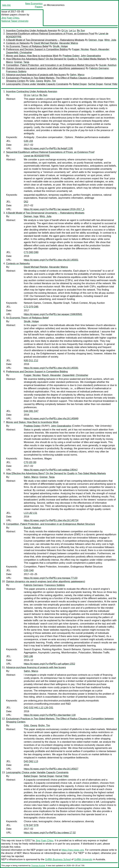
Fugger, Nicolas (80, 49)
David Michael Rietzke (46, 43)
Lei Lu (72, 31)
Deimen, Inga (96, 40)
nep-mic (6, 5)
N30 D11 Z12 (31, 360)
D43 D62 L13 (31, 761)
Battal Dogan (80, 84)
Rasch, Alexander (100, 49)
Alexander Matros (69, 43)
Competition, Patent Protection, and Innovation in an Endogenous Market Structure (50, 65)
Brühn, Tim (50, 81)
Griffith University (83, 859)
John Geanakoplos (91, 56)
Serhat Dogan (95, 84)
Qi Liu (64, 31)
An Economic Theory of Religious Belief (27, 46)
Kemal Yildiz (111, 84)
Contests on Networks (18, 43)
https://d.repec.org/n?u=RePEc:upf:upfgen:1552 (49, 664)
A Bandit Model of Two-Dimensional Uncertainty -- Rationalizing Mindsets (45, 40)
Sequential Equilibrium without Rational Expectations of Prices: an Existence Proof (50, 34)
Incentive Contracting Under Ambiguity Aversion (32, 31)
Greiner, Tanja (22, 62)
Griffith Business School (58, 859)
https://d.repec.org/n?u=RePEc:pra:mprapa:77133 (51, 578)
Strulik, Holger (60, 46)
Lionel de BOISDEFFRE (37, 156)
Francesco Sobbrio (16, 71)
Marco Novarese (32, 853)
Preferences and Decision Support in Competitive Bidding (37, 49)
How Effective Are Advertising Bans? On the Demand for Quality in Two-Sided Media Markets (56, 59)
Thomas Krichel (38, 865)
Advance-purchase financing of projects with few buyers (36, 75)
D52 (26, 202)
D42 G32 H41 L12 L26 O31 (39, 708)
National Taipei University (15, 21)
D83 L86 (28, 656)
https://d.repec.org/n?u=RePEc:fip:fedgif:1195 (48, 148)
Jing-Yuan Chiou (10, 18)
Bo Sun (81, 31)
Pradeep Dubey (71, 56)
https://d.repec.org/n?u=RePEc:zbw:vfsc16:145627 (51, 769)
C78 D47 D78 (31, 825)
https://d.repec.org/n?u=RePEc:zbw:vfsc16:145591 (51, 368)
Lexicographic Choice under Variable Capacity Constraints (37, 84)
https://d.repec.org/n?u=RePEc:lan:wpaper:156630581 (53, 314)
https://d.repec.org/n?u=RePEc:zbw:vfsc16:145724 (51, 520)
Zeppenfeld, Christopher (19, 53)
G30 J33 (28, 141)
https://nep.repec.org (73, 850)
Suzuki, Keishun (108, 65)
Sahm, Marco (77, 75)
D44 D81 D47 (31, 411)
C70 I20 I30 (30, 462)
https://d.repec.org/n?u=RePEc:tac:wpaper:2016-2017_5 (54, 209)
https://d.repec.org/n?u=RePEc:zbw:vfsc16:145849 (51, 419)
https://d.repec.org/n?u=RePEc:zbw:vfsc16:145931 (51, 260)
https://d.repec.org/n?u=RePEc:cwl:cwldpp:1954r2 (51, 470)
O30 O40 (29, 570)
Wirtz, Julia (110, 40)
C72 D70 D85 (31, 307)
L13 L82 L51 (31, 513)
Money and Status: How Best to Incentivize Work (32, 56)
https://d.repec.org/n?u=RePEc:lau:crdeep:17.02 (50, 833)
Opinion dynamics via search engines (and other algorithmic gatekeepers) (46, 68)
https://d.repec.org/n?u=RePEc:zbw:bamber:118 (50, 715)
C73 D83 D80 (31, 252)
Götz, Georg (36, 81)
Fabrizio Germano (99, 68)
